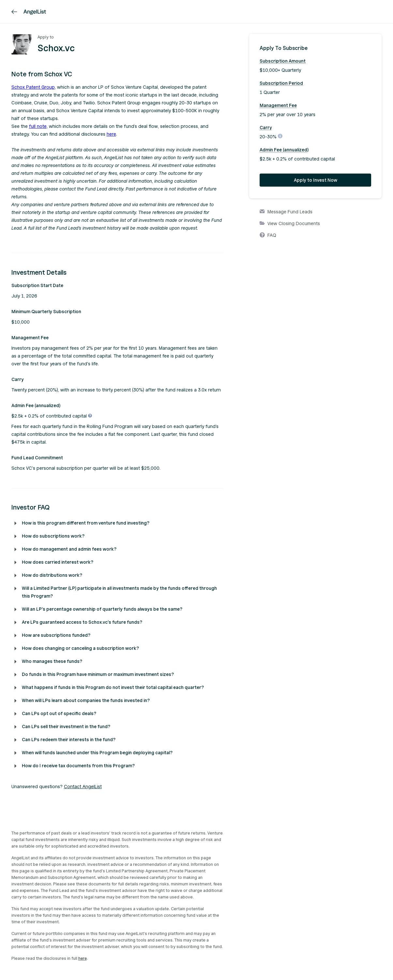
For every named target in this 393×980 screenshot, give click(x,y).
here (111, 134)
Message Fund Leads (286, 212)
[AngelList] (35, 12)
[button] (117, 74)
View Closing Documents (290, 224)
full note (38, 126)
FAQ (268, 236)
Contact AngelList (83, 787)
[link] (14, 12)
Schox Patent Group (33, 87)
